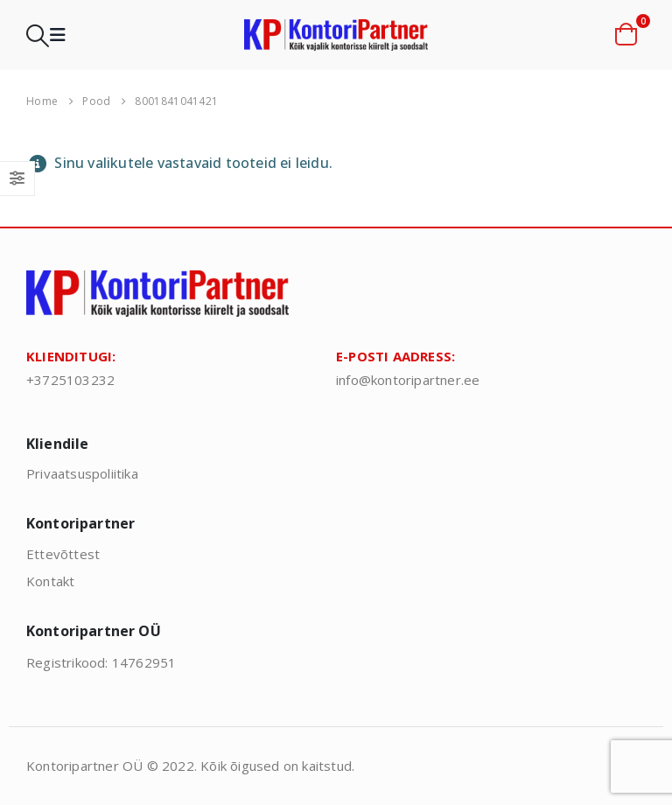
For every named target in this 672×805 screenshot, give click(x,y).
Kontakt (50, 581)
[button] (38, 35)
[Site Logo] (336, 35)
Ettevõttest (63, 554)
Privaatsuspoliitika (82, 473)
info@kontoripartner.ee (408, 380)
